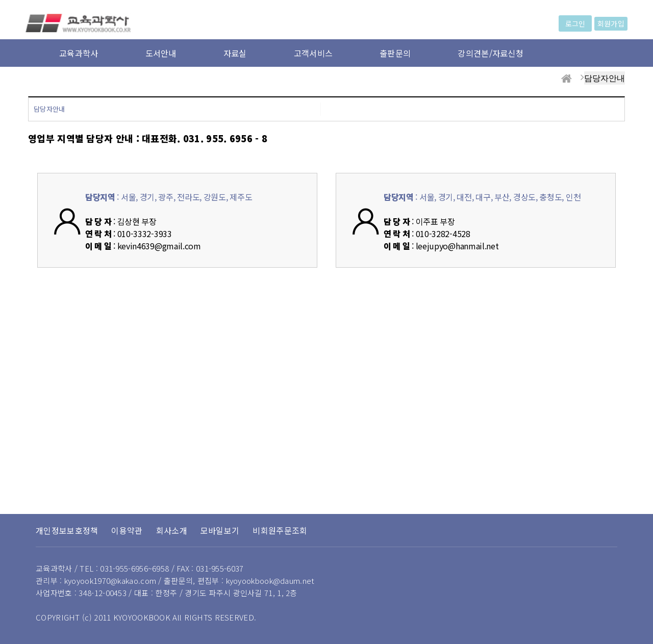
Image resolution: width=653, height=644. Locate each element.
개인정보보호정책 (67, 530)
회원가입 (611, 23)
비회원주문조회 (280, 530)
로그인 (575, 23)
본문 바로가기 (0, 0)
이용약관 (127, 530)
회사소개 (172, 530)
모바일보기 (220, 530)
